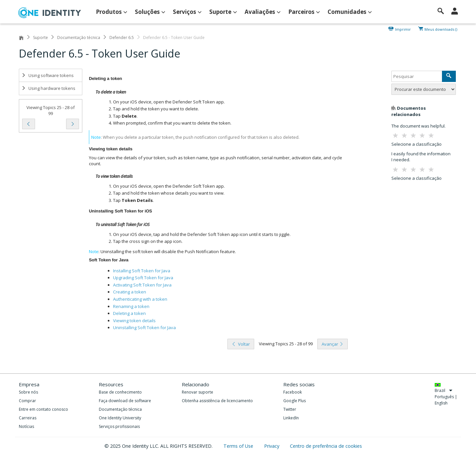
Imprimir (403, 29)
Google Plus (295, 401)
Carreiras (28, 418)
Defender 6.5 (122, 38)
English (441, 403)
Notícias (26, 426)
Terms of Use (239, 446)
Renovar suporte (198, 392)
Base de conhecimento (120, 392)
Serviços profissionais (119, 426)
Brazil (444, 390)
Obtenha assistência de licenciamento (217, 401)
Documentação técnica (79, 38)
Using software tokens (48, 75)
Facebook (293, 392)
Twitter (290, 409)
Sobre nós (28, 392)
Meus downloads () (441, 29)
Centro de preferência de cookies (326, 446)
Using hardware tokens (48, 88)
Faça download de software (125, 401)
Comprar (27, 401)
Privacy (272, 446)
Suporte (40, 38)
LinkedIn (291, 418)
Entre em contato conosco (43, 409)
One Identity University (120, 418)
